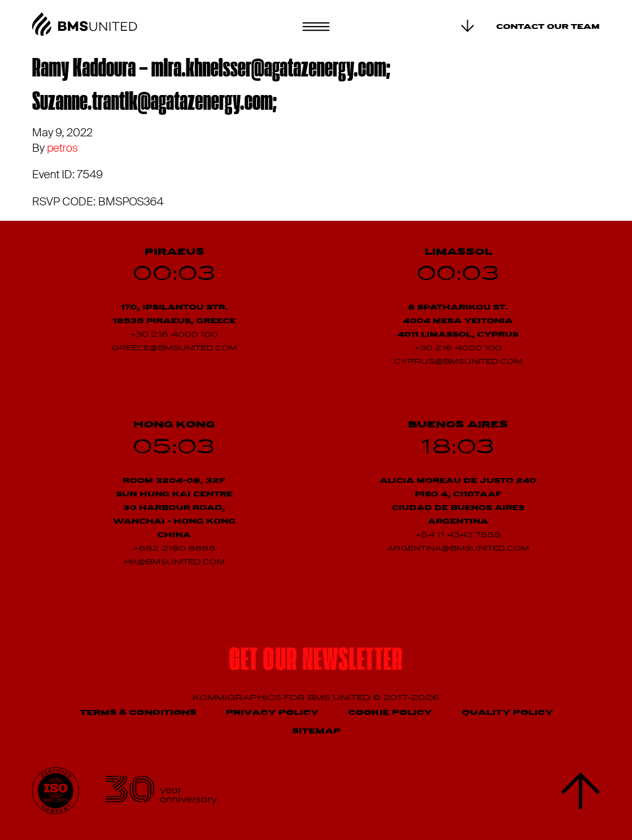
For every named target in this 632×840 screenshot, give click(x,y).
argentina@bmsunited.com (458, 549)
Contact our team (548, 27)
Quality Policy (507, 713)
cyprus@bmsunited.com (458, 362)
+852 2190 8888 (174, 549)
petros (62, 148)
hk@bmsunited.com (174, 562)
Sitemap (316, 731)
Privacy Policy (272, 713)
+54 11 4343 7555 (458, 535)
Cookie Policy (390, 713)
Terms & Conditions (138, 713)
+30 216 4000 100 (174, 335)
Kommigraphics (238, 698)
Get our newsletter (316, 662)
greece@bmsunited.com (174, 348)
